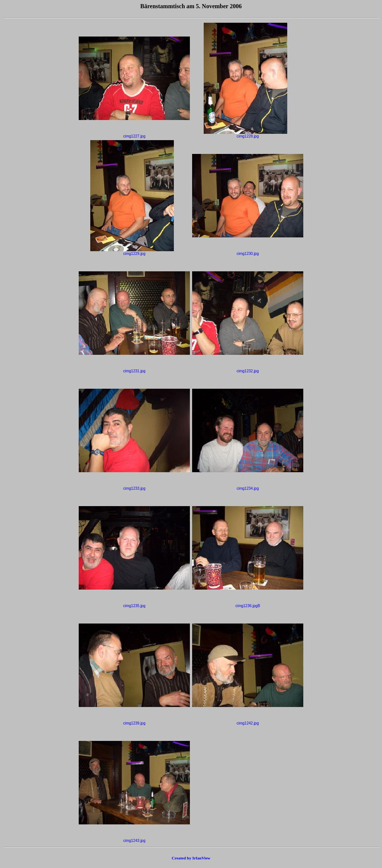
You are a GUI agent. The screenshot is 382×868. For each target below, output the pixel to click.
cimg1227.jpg (134, 135)
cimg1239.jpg (134, 722)
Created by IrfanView (191, 858)
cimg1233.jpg (134, 487)
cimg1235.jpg (134, 604)
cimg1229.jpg (134, 252)
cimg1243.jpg (134, 839)
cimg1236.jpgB (248, 604)
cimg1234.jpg (248, 487)
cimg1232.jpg (248, 369)
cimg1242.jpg (248, 722)
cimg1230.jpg (248, 252)
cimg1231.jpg (134, 369)
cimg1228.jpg (248, 135)
